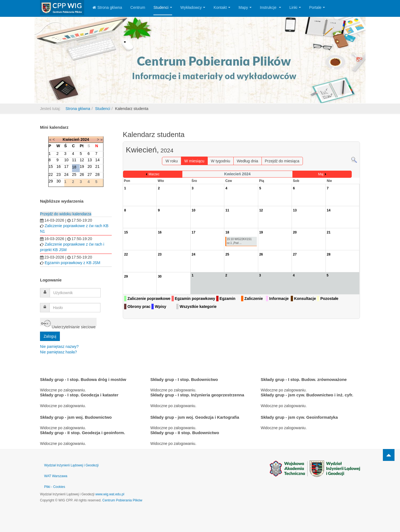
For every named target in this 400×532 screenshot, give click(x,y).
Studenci (163, 7)
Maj (321, 174)
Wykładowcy (193, 7)
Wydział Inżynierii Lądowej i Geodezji (71, 465)
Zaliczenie (254, 299)
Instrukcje (270, 7)
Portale (317, 7)
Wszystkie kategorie (198, 307)
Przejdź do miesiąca (282, 161)
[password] (75, 308)
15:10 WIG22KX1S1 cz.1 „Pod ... (239, 241)
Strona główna (107, 7)
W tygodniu (220, 161)
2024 (85, 139)
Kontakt (222, 7)
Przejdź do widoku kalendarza (66, 214)
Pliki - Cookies (55, 487)
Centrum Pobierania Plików (122, 500)
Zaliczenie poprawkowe (149, 299)
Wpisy (160, 307)
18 (74, 167)
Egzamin (228, 299)
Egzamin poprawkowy (195, 299)
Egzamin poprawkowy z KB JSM (73, 263)
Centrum (138, 7)
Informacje (279, 299)
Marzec (154, 174)
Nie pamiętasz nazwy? (59, 346)
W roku (172, 161)
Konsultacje (305, 299)
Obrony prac (139, 307)
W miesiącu (194, 161)
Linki (295, 7)
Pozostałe (329, 299)
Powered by (315, 469)
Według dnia (247, 161)
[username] (75, 293)
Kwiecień (71, 139)
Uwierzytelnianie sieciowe (68, 322)
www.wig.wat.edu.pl (110, 494)
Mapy (245, 7)
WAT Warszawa (56, 476)
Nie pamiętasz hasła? (58, 352)
